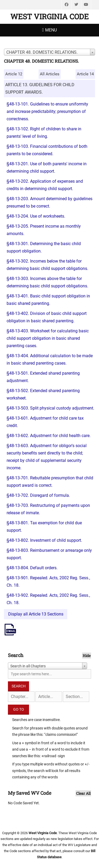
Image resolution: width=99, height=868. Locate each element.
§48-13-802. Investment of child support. (44, 540)
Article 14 (85, 74)
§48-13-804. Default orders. (32, 568)
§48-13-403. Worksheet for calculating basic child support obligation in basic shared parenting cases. (48, 338)
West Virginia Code (49, 17)
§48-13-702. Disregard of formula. (38, 495)
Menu (51, 30)
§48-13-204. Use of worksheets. (36, 216)
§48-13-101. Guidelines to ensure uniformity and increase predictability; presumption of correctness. (47, 111)
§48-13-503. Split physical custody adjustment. (50, 408)
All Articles (50, 74)
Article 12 (14, 74)
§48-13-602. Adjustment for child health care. (49, 436)
